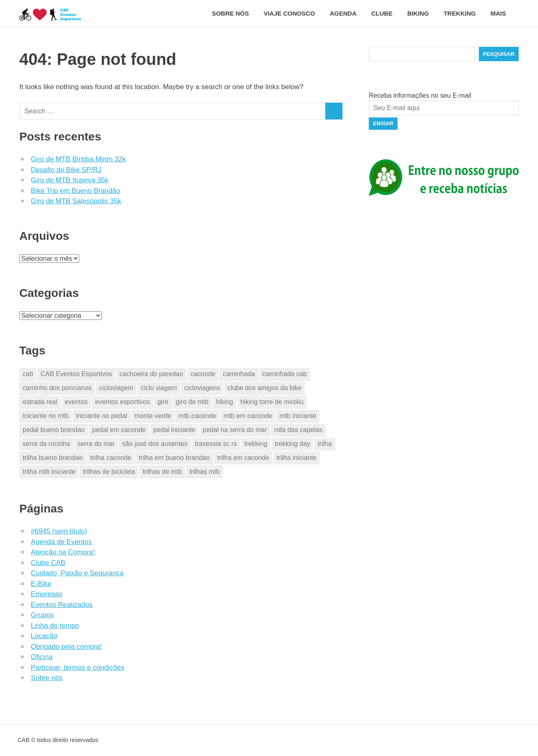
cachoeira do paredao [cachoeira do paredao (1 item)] (151, 374)
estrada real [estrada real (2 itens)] (40, 402)
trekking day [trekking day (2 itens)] (292, 444)
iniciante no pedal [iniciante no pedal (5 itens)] (102, 416)
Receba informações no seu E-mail (420, 95)
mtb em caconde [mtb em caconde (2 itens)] (248, 416)
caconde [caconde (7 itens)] (203, 374)
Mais (503, 13)
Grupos (42, 615)
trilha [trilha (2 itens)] (325, 444)
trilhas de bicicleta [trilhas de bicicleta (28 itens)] (109, 472)
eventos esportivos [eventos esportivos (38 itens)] (123, 402)
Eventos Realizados (62, 605)
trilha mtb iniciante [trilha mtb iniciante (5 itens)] (49, 472)
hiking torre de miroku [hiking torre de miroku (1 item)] (272, 402)
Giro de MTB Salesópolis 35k (76, 201)
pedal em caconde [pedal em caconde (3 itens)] (119, 430)
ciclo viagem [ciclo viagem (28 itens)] (159, 388)
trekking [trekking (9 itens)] (256, 444)
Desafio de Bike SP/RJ (66, 170)
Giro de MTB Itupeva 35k (70, 180)
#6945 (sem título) (59, 531)
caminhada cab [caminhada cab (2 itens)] (285, 374)
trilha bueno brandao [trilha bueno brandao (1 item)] (53, 458)
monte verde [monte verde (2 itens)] (153, 416)
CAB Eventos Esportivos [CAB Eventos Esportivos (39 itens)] (76, 374)
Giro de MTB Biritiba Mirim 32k (78, 159)
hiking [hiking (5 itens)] (225, 402)
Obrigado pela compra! (66, 647)
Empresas (47, 594)
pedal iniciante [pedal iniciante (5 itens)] (174, 430)
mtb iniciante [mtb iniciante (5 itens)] (298, 416)
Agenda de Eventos (61, 542)
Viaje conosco (289, 13)
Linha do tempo (55, 626)
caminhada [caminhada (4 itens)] (239, 374)
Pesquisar (499, 54)
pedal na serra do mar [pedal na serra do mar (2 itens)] (235, 430)
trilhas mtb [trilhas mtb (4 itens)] (205, 472)
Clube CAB (48, 563)
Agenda (343, 13)
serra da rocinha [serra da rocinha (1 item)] (46, 444)
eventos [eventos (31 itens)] (76, 402)
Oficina (42, 657)
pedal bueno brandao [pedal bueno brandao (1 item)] (54, 430)
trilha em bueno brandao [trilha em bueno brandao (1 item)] (174, 458)
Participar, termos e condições (78, 668)
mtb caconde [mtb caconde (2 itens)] (198, 416)
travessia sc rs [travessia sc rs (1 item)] (216, 444)
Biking (418, 13)
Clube (382, 13)
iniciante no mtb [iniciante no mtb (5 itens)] (46, 416)
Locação (44, 636)
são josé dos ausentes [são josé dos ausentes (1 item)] (155, 444)
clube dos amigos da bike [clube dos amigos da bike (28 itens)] (265, 388)
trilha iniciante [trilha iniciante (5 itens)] (297, 458)
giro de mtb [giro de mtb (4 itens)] (192, 402)
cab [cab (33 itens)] (28, 374)
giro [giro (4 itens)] (163, 402)
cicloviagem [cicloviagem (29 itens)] (116, 388)
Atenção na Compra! (63, 552)
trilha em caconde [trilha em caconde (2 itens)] (243, 458)
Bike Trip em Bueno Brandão (75, 191)
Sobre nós (230, 13)
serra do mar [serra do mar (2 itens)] (96, 444)
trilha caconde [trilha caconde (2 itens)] (111, 458)
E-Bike (41, 584)
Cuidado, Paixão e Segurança (77, 573)
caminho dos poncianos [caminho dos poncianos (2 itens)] (57, 388)
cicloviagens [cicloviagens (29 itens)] (202, 388)
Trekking (460, 13)
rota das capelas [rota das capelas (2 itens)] (298, 430)
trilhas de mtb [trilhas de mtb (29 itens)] (162, 472)
